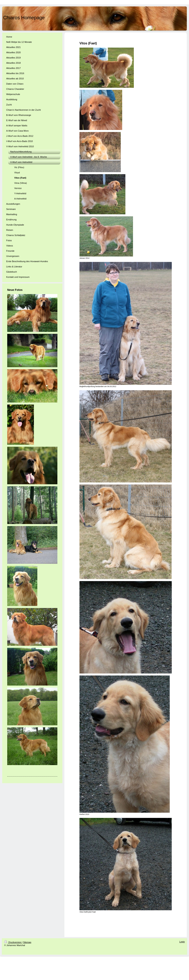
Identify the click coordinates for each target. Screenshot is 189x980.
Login (182, 942)
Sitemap (27, 942)
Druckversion (13, 942)
